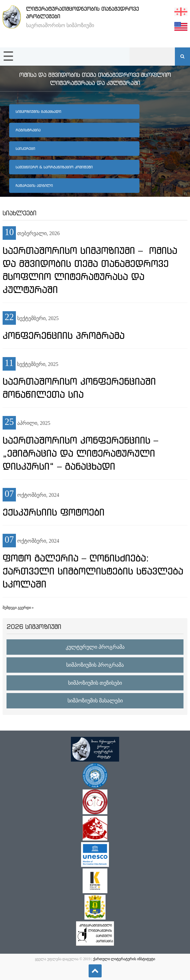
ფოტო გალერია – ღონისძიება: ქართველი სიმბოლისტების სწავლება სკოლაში (93, 571)
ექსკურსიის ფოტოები (54, 512)
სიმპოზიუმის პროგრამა (95, 665)
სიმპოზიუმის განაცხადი (38, 112)
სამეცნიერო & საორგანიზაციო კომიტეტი (54, 167)
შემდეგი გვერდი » (18, 608)
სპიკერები (25, 149)
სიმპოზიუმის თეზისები (95, 683)
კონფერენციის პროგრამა (64, 335)
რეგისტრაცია (28, 130)
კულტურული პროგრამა (95, 647)
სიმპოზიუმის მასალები (95, 701)
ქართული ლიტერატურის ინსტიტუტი (124, 959)
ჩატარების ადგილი (34, 186)
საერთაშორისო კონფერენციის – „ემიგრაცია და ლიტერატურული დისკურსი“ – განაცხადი (80, 453)
